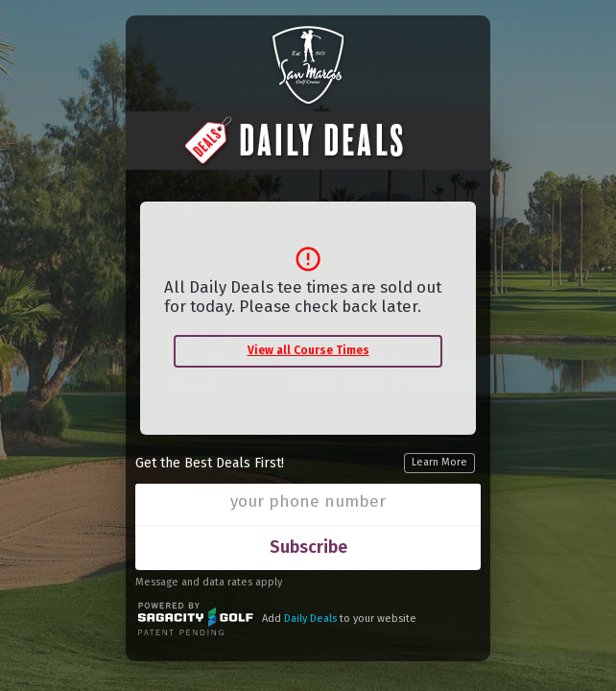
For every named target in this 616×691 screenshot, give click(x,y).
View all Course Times (308, 350)
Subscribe (308, 547)
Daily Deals (310, 619)
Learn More (439, 462)
